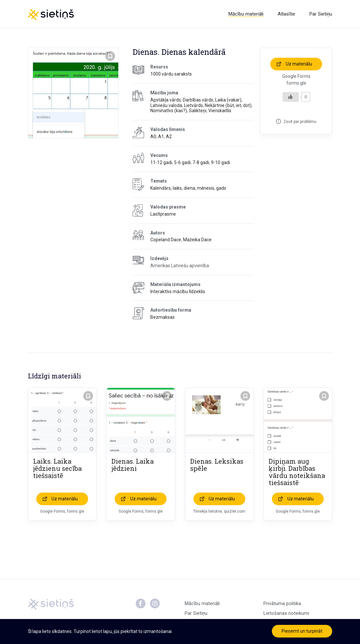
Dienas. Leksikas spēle (217, 465)
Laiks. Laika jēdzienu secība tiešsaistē (57, 468)
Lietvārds (193, 105)
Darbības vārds (198, 100)
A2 (169, 137)
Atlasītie (286, 14)
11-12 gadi (161, 162)
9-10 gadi (221, 162)
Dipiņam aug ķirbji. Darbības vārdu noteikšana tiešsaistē (297, 472)
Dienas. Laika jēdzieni (133, 465)
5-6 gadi (182, 162)
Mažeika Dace (197, 240)
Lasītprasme (163, 214)
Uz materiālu (299, 64)
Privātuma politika (282, 603)
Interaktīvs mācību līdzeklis (178, 292)
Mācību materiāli (246, 14)
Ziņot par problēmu (300, 122)
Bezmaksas (163, 317)
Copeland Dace (166, 240)
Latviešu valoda (166, 105)
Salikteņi (198, 111)
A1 (161, 137)
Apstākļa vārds (166, 100)
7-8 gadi (201, 162)
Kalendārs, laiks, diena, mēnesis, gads (188, 188)
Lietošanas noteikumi (286, 613)
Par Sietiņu (321, 14)
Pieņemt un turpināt (302, 631)
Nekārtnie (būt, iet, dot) (228, 105)
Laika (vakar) (228, 100)
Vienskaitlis (220, 111)
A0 (153, 137)
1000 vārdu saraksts (171, 74)
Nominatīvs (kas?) (169, 111)
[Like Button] (291, 97)
